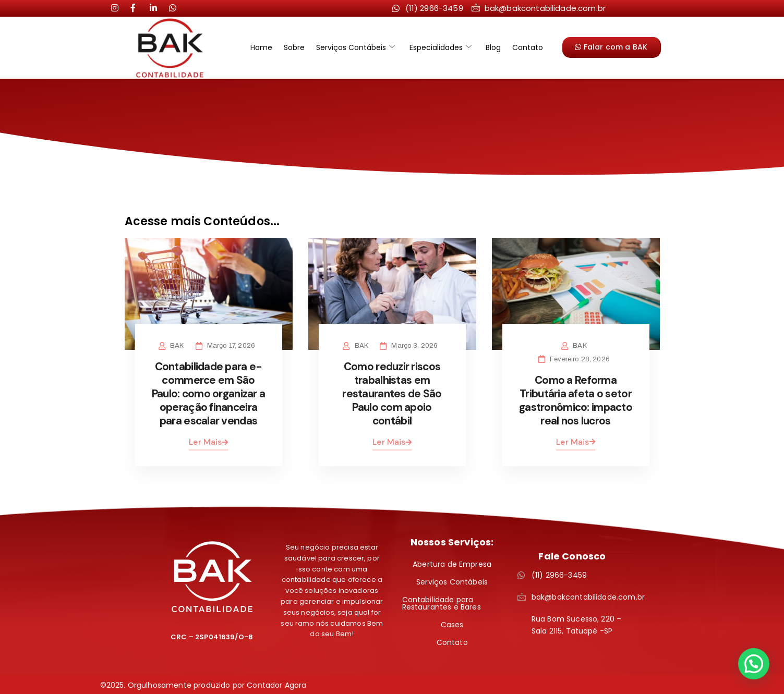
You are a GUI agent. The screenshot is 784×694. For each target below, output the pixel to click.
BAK (179, 346)
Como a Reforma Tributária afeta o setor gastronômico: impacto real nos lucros (576, 399)
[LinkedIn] (138, 8)
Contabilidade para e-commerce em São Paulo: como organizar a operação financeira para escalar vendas (208, 392)
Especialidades (439, 47)
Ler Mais (208, 439)
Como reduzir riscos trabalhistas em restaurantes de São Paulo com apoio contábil (392, 392)
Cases (452, 622)
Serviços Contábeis (357, 47)
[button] (754, 664)
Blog (489, 47)
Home (269, 47)
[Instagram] (119, 8)
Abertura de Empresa (452, 562)
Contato (520, 47)
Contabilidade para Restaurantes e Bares (442, 601)
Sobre (299, 47)
